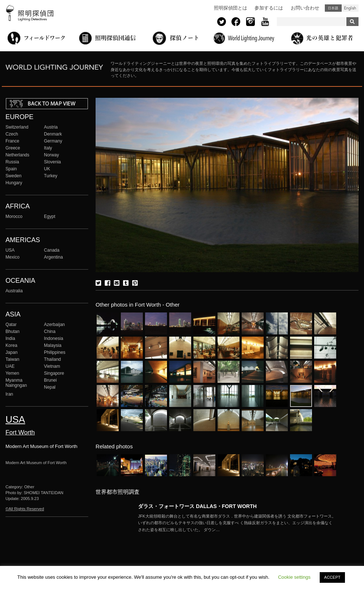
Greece (13, 148)
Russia (12, 162)
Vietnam (52, 366)
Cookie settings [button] (294, 577)
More (237, 523)
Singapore (54, 373)
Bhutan (12, 331)
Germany (53, 141)
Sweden (14, 176)
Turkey (51, 176)
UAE (10, 366)
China (50, 331)
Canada (52, 250)
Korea (11, 345)
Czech (12, 134)
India (10, 338)
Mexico (12, 257)
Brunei (50, 380)
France (12, 141)
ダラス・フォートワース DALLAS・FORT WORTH (197, 506)
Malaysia (53, 345)
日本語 (333, 8)
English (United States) (350, 8)
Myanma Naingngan (16, 383)
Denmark (53, 134)
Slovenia (52, 162)
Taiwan (12, 359)
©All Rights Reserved (25, 509)
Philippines (55, 352)
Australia (14, 291)
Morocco (14, 216)
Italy (48, 148)
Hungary (14, 183)
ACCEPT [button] (332, 577)
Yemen (12, 373)
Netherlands (17, 155)
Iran (9, 394)
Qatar (11, 325)
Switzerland (17, 127)
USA (10, 250)
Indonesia (53, 338)
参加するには (269, 8)
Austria (51, 127)
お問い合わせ (305, 8)
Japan (12, 352)
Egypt (50, 216)
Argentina (53, 257)
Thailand (52, 359)
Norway (51, 155)
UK (47, 169)
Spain (11, 169)
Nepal (50, 387)
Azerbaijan (54, 325)
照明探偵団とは (231, 8)
